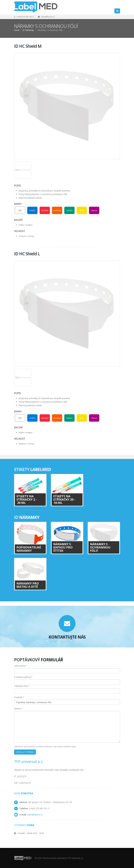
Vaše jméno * (21, 666)
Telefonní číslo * (22, 686)
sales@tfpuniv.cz (48, 17)
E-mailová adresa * (23, 677)
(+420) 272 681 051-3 (25, 17)
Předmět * (19, 697)
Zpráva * (18, 709)
